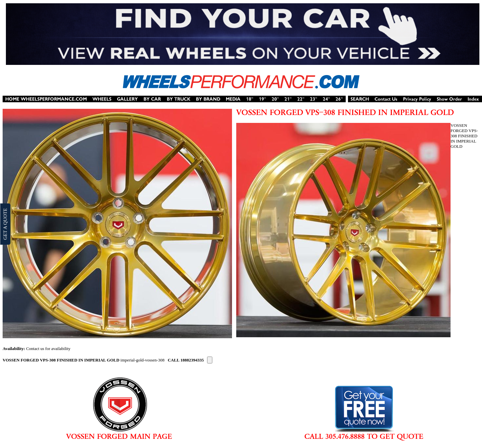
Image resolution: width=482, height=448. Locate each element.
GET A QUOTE (5, 224)
